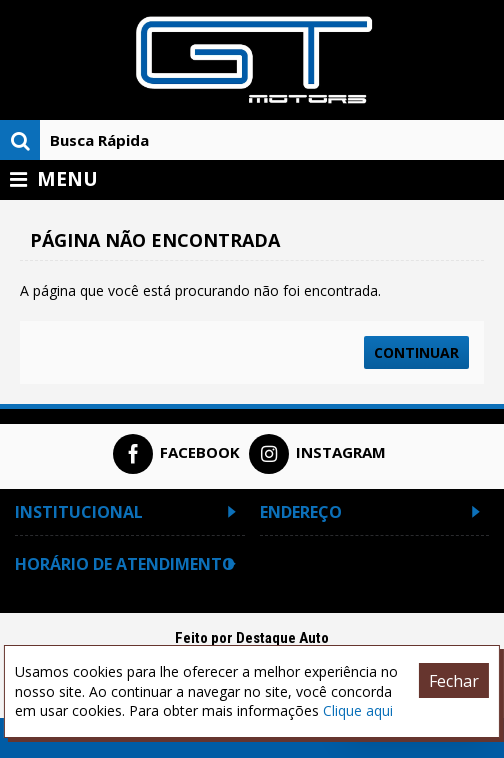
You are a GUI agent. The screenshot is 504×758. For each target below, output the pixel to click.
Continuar (416, 352)
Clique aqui (358, 710)
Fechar (454, 681)
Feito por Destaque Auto (252, 638)
